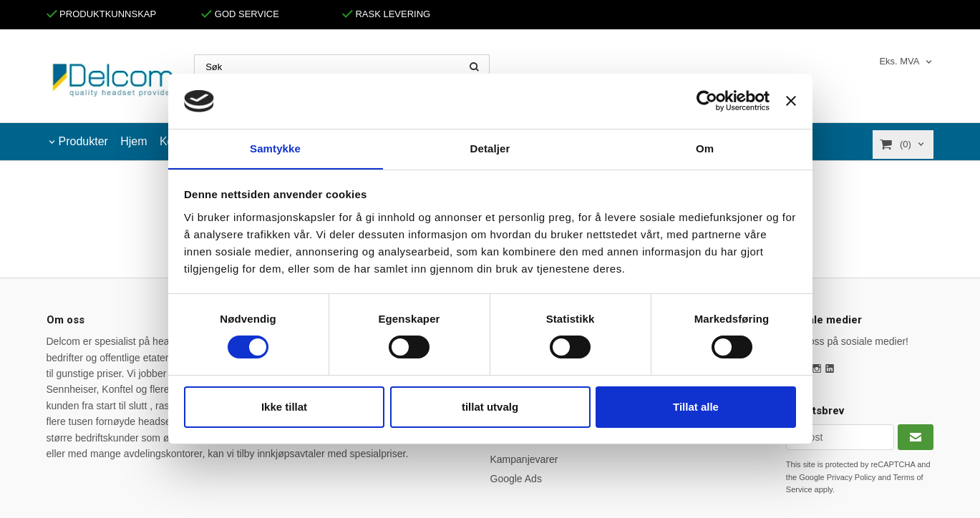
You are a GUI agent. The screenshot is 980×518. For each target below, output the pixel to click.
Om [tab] (705, 148)
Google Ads (516, 479)
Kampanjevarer (524, 459)
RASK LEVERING (386, 14)
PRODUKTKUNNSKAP (102, 14)
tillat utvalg (490, 407)
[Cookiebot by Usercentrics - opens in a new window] (707, 101)
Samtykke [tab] (275, 148)
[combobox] (906, 62)
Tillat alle (696, 407)
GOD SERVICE (240, 14)
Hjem (134, 141)
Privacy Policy (851, 477)
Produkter (83, 141)
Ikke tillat (284, 407)
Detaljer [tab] (490, 148)
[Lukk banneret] (791, 101)
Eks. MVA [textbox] (899, 62)
